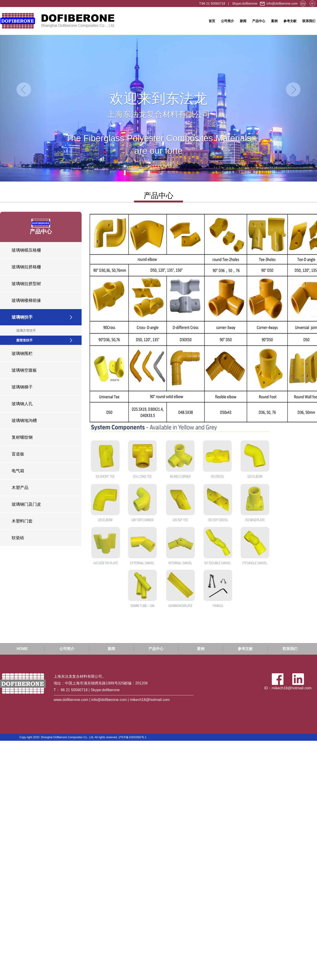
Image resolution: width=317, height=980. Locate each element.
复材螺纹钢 (22, 437)
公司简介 (227, 21)
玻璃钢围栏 (22, 354)
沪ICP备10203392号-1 (132, 737)
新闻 (243, 21)
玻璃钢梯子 (22, 387)
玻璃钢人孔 (22, 404)
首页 (212, 21)
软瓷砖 (18, 538)
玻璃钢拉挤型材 (26, 284)
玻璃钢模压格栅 (26, 250)
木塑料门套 (22, 521)
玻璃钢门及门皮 (26, 504)
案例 (274, 21)
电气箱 (18, 471)
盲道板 (18, 454)
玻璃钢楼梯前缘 (26, 300)
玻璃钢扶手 (22, 317)
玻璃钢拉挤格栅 (26, 267)
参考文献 (290, 21)
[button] (24, 108)
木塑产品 (20, 488)
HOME (22, 649)
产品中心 (259, 21)
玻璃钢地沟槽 (24, 421)
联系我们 (309, 21)
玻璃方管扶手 (26, 330)
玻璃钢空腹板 (24, 370)
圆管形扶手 (24, 340)
